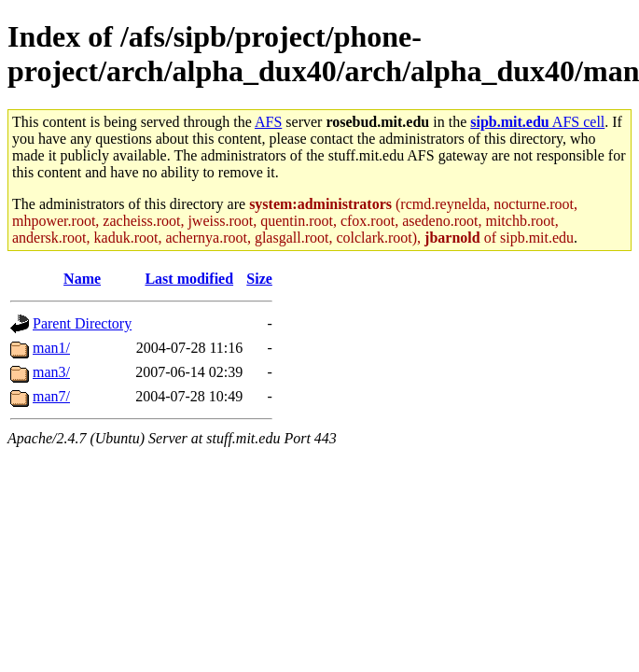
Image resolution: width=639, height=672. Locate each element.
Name (82, 279)
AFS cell (537, 122)
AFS (268, 122)
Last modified (189, 279)
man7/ (51, 396)
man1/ (51, 348)
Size (259, 279)
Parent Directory (82, 323)
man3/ (51, 372)
